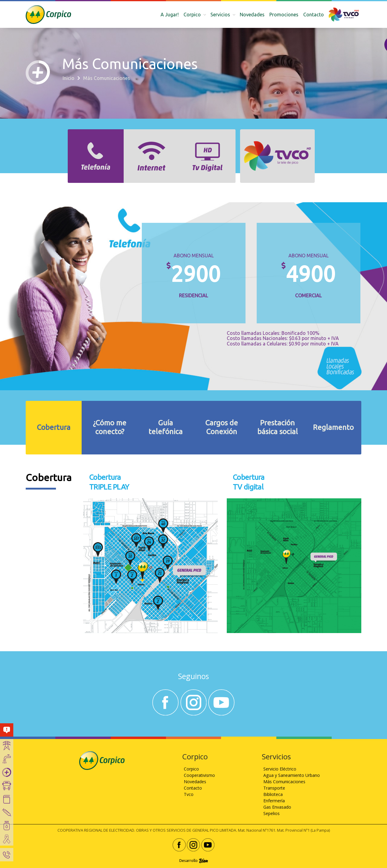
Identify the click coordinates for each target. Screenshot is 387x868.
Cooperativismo (199, 775)
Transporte (274, 788)
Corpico (191, 769)
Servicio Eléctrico (280, 769)
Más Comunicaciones (284, 782)
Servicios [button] (221, 15)
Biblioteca (273, 794)
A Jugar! (170, 15)
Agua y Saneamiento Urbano (292, 775)
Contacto (314, 15)
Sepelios (272, 813)
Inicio (68, 78)
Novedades (252, 15)
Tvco (189, 794)
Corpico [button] (193, 15)
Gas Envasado (277, 807)
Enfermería (274, 801)
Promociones (284, 15)
